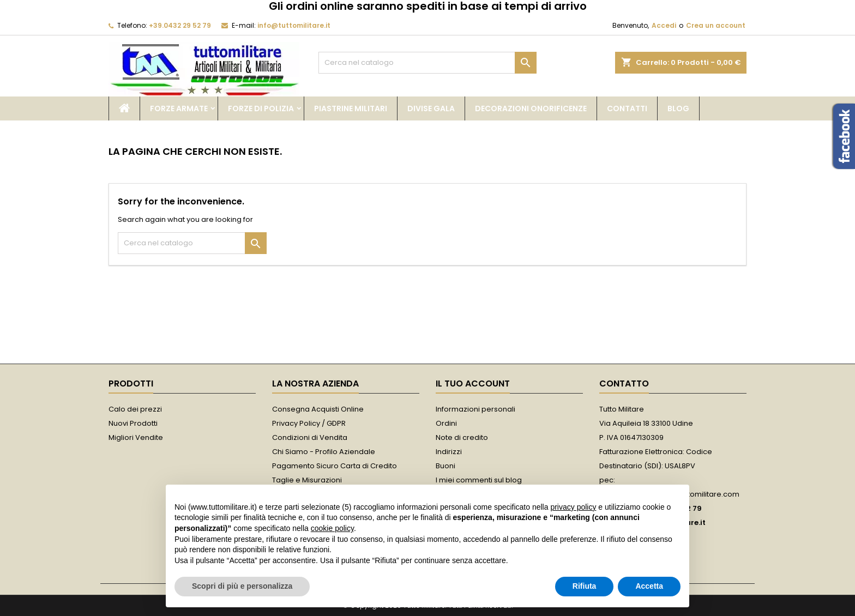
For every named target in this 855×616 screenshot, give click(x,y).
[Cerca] (427, 63)
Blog (678, 108)
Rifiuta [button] (585, 586)
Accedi (664, 25)
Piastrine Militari (351, 108)
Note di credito (462, 437)
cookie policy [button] (332, 528)
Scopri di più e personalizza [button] (242, 586)
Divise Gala (431, 108)
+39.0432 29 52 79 (180, 25)
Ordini (446, 423)
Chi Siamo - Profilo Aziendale (324, 452)
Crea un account (716, 25)
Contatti (627, 108)
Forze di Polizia (261, 108)
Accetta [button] (649, 586)
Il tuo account (473, 384)
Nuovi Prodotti (133, 423)
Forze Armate (179, 108)
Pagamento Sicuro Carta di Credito (335, 466)
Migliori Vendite (136, 437)
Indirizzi (449, 452)
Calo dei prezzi (135, 409)
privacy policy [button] (573, 507)
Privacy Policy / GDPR (309, 423)
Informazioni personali (475, 409)
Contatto (624, 384)
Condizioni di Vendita (310, 437)
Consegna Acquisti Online (318, 409)
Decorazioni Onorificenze (531, 108)
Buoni (445, 466)
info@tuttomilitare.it (294, 25)
